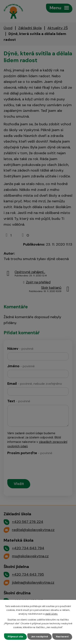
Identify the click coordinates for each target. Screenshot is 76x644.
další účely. (51, 614)
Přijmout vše (15, 637)
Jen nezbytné (40, 637)
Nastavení (62, 637)
